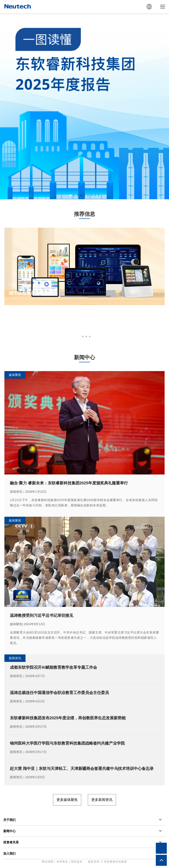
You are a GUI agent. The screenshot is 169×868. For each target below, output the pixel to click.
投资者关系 (11, 842)
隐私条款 (77, 862)
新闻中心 (9, 831)
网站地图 (48, 862)
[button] (70, 195)
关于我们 (9, 820)
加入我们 (9, 853)
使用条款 (62, 862)
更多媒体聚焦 (67, 800)
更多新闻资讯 (102, 800)
